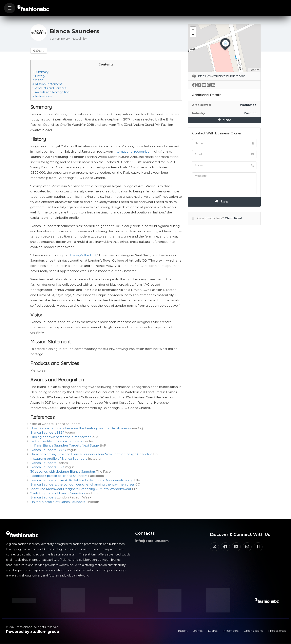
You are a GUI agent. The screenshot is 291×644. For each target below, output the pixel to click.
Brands (195, 631)
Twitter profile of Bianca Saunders (56, 441)
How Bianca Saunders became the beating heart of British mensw (81, 428)
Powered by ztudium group (33, 632)
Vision (38, 80)
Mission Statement (47, 84)
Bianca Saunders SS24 (47, 432)
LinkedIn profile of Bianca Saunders (58, 502)
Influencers (229, 631)
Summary (41, 72)
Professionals (277, 631)
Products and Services (49, 88)
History (39, 76)
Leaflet (254, 70)
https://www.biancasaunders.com (222, 76)
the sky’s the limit (83, 255)
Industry (199, 113)
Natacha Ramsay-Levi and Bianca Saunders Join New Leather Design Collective (91, 454)
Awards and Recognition (51, 92)
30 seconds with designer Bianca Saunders (63, 471)
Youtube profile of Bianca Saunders (57, 493)
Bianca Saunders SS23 (47, 467)
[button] (10, 8)
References (42, 96)
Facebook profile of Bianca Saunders (59, 476)
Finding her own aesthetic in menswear (61, 437)
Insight (180, 631)
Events (210, 631)
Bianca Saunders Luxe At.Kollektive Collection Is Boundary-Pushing (82, 480)
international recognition (133, 151)
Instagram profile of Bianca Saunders (59, 459)
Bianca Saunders (43, 463)
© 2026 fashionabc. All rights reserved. (33, 627)
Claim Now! (233, 218)
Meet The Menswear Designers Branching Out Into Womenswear (81, 489)
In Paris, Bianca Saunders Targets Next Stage (65, 445)
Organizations (252, 631)
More (224, 120)
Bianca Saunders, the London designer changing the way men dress (82, 484)
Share (39, 51)
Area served (201, 105)
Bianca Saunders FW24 (48, 450)
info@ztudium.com (152, 541)
